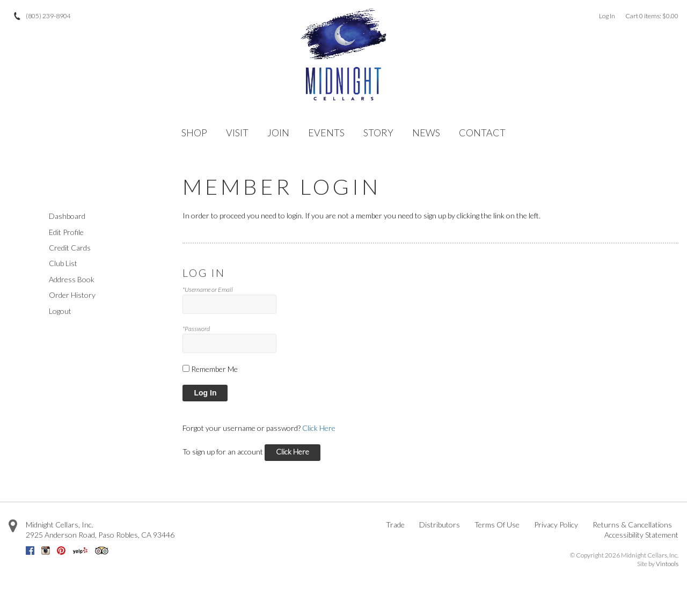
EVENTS (326, 133)
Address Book (72, 279)
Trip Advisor (102, 551)
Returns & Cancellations (632, 525)
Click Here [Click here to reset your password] (319, 428)
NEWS (426, 133)
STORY (378, 133)
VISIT (237, 133)
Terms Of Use (497, 525)
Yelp (80, 551)
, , (100, 535)
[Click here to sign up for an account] (293, 453)
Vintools (667, 564)
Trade (395, 525)
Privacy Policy (556, 525)
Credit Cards (70, 248)
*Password (196, 329)
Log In (607, 16)
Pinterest (61, 551)
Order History (72, 295)
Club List (63, 263)
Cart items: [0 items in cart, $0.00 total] (652, 16)
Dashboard (67, 216)
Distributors (440, 525)
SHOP (194, 133)
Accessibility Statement (641, 535)
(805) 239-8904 (48, 16)
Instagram (46, 551)
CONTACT (482, 133)
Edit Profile (66, 232)
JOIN (278, 133)
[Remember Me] (186, 368)
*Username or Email (208, 289)
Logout (60, 311)
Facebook (30, 551)
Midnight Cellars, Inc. (60, 525)
